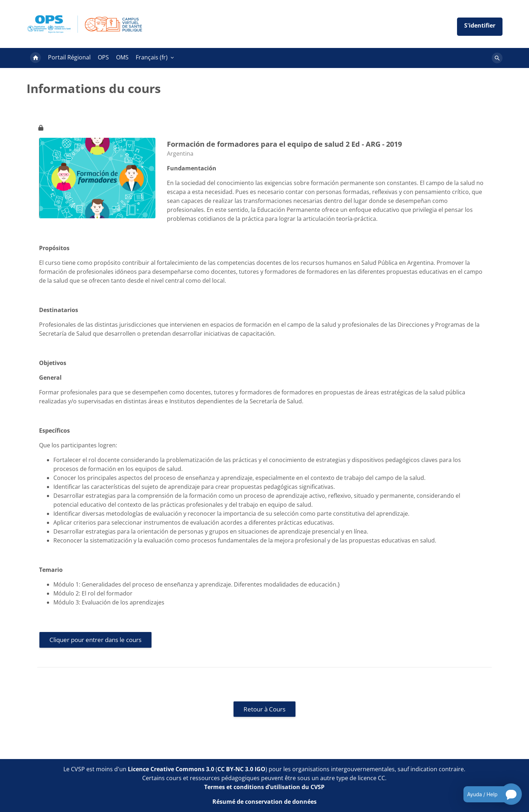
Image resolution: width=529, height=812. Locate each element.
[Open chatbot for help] (487, 794)
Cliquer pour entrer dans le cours (95, 640)
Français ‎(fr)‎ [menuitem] (152, 57)
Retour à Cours (264, 709)
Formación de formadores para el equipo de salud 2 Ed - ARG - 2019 (284, 144)
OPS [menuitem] (103, 57)
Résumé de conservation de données (264, 802)
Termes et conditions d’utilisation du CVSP (264, 787)
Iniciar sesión (480, 27)
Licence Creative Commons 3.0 (171, 769)
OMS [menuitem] (122, 57)
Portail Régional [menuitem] (69, 57)
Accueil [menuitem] (35, 58)
